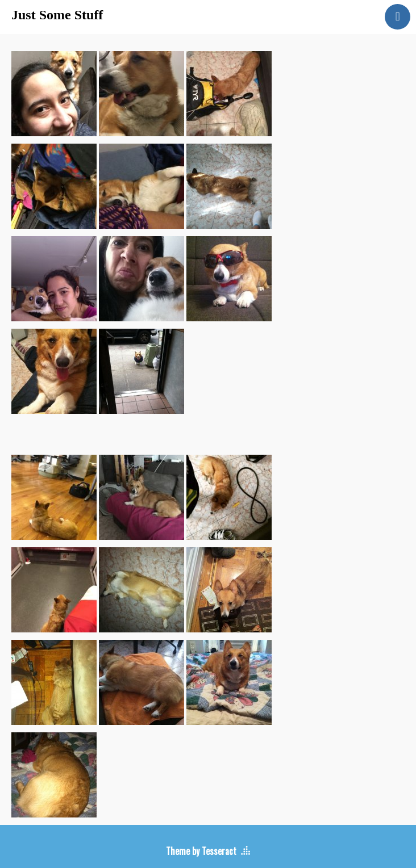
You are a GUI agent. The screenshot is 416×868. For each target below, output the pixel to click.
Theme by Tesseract (201, 851)
